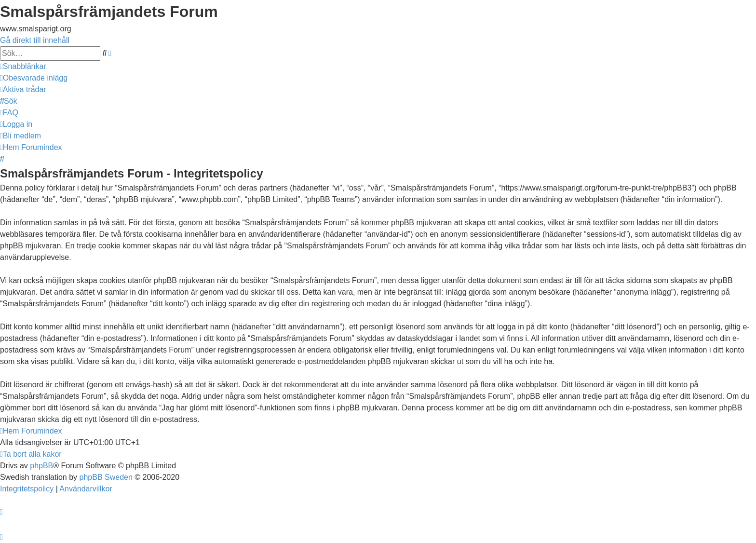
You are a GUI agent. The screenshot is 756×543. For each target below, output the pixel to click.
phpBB (41, 466)
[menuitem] (34, 78)
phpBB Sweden (106, 477)
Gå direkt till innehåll (35, 40)
